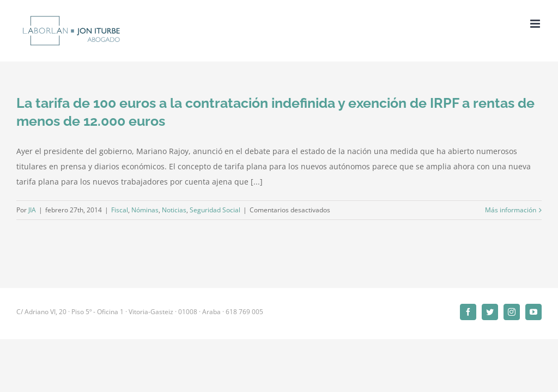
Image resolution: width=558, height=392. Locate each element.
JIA (32, 210)
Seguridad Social (215, 210)
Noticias (174, 210)
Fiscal (120, 210)
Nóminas (145, 210)
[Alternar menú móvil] (536, 24)
